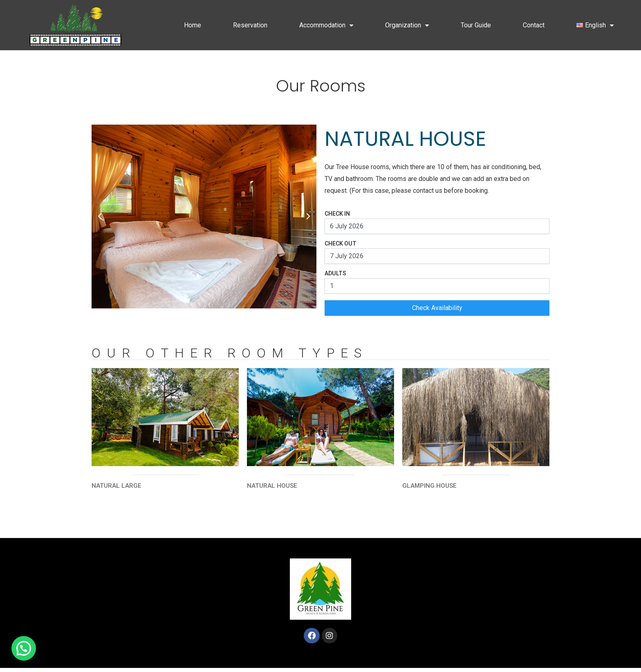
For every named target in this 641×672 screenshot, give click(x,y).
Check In (337, 214)
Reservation (250, 25)
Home (193, 25)
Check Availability (437, 308)
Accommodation (326, 25)
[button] (100, 217)
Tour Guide (476, 25)
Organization (407, 25)
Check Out (341, 243)
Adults (335, 273)
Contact (534, 25)
